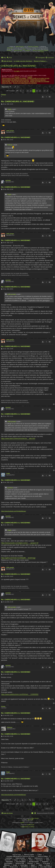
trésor (24, 49)
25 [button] (28, 91)
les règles (17, 71)
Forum (31, 860)
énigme (42, 52)
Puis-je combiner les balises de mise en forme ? (16, 80)
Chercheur (30, 863)
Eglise (30, 858)
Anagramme (45, 862)
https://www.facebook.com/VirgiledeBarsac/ (14, 511)
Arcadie (15, 865)
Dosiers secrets (14, 867)
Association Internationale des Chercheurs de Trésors (20, 856)
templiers (9, 50)
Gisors (38, 863)
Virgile (9, 109)
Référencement (39, 858)
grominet (8, 180)
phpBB (22, 823)
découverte (10, 48)
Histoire (40, 865)
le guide (30, 77)
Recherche (8, 860)
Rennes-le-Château (43, 856)
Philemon (10, 727)
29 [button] (40, 91)
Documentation (8, 863)
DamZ (47, 858)
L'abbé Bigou (9, 858)
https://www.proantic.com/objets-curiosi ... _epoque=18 (20, 543)
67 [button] (45, 91)
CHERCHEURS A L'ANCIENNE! (18, 66)
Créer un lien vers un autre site (20, 81)
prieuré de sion (18, 50)
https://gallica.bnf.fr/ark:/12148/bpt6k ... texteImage (18, 558)
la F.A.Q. (17, 77)
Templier (48, 865)
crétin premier (10, 131)
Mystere (33, 865)
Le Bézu (40, 855)
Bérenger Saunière (34, 862)
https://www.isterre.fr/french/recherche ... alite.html (18, 438)
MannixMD (31, 820)
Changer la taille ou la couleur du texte (38, 78)
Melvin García (35, 818)
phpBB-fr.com (30, 825)
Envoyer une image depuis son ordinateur (25, 83)
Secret (48, 860)
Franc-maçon (39, 860)
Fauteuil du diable (20, 858)
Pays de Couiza (17, 855)
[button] (17, 91)
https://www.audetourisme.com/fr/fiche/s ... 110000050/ (20, 694)
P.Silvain (4, 95)
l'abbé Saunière (20, 47)
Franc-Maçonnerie (21, 862)
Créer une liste (6, 81)
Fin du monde (46, 863)
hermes (3, 706)
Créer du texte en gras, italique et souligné (14, 78)
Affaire (5, 867)
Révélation (7, 865)
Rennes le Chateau (33, 47)
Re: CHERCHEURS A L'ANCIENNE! (18, 102)
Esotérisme (34, 867)
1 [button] (23, 91)
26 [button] (31, 91)
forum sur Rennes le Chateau (41, 50)
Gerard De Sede (20, 863)
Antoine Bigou (24, 865)
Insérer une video (7, 83)
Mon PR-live (24, 867)
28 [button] (37, 91)
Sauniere (24, 860)
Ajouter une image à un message (40, 81)
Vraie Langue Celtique (46, 867)
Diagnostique (9, 862)
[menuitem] (4, 58)
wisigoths (28, 50)
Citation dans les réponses (38, 80)
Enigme (16, 860)
